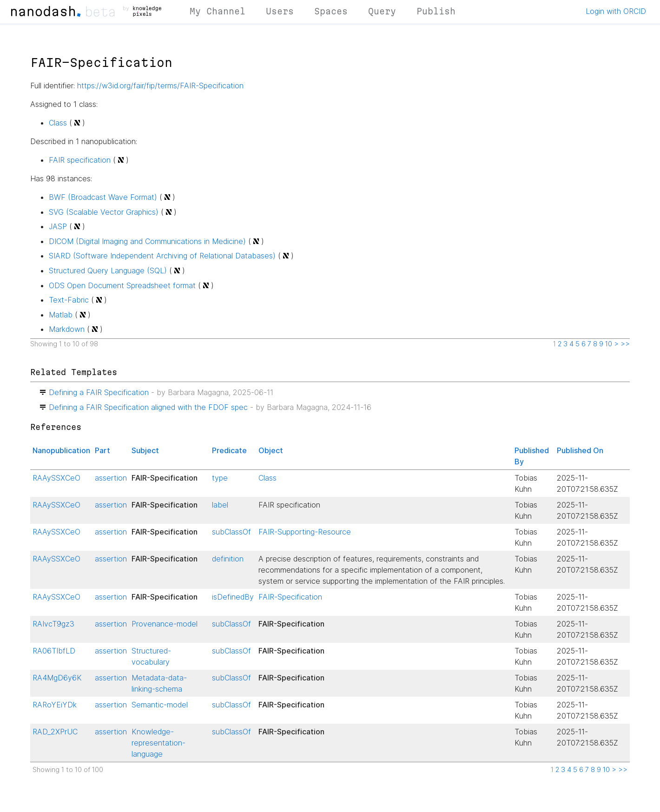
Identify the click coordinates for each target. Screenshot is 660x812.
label (220, 505)
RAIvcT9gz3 (53, 624)
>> (625, 344)
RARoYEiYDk (55, 705)
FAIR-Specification (290, 597)
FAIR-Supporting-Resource (305, 532)
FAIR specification (80, 160)
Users (280, 11)
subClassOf (231, 532)
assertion (111, 478)
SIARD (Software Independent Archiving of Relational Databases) (162, 256)
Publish (436, 11)
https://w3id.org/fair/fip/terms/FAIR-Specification (160, 86)
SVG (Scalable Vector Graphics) (104, 212)
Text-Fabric (69, 300)
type (220, 478)
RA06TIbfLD (54, 651)
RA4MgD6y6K (57, 678)
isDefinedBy (233, 597)
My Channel (218, 11)
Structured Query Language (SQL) (108, 271)
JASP (58, 226)
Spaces (331, 11)
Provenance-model (165, 624)
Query (382, 11)
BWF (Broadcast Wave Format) (103, 197)
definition (228, 559)
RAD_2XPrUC (55, 732)
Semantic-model (160, 705)
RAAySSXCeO (56, 478)
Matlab (61, 315)
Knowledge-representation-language (158, 743)
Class (58, 123)
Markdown (67, 329)
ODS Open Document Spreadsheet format (122, 285)
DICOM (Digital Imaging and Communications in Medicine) (147, 241)
